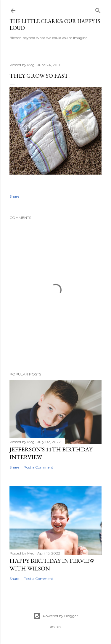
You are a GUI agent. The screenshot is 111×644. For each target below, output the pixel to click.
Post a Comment (38, 467)
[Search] (98, 9)
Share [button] (14, 196)
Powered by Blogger (56, 616)
